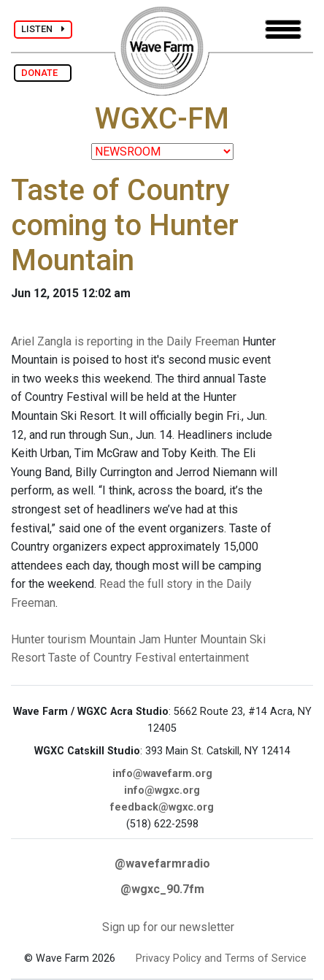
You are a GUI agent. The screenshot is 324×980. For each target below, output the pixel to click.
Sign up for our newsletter (168, 927)
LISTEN (43, 29)
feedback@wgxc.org (162, 807)
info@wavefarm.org (162, 774)
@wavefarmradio (162, 864)
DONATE (43, 73)
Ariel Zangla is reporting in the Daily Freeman (125, 341)
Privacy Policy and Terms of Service (221, 958)
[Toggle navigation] (283, 30)
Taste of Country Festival (112, 658)
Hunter (28, 639)
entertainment (214, 658)
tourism (67, 639)
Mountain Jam (125, 639)
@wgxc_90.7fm (162, 889)
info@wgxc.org (162, 790)
